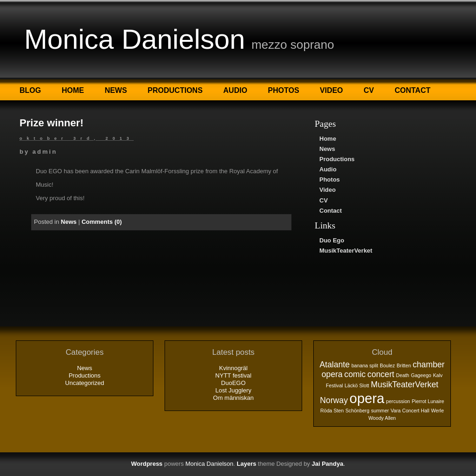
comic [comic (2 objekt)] (355, 374)
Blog (30, 90)
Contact (413, 90)
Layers (246, 464)
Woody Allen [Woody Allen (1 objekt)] (382, 418)
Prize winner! (52, 123)
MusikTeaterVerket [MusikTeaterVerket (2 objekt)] (405, 385)
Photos (283, 90)
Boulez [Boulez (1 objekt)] (387, 365)
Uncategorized (85, 383)
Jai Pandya (327, 464)
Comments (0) (102, 222)
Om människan (233, 398)
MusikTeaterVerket (346, 251)
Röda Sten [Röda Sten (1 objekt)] (332, 411)
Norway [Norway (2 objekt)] (334, 400)
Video (331, 90)
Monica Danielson (135, 39)
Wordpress (147, 464)
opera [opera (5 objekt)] (367, 398)
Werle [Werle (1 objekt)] (437, 411)
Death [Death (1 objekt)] (403, 375)
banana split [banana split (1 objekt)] (365, 365)
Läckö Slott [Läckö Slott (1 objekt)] (357, 385)
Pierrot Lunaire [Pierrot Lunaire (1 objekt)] (428, 401)
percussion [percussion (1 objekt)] (398, 401)
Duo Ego (332, 240)
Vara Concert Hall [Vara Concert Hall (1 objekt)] (410, 411)
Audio (235, 90)
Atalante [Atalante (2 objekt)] (335, 365)
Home (73, 90)
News (116, 90)
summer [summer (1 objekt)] (380, 411)
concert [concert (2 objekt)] (381, 374)
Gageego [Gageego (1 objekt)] (421, 375)
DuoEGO (234, 383)
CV (369, 90)
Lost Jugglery (233, 390)
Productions (175, 90)
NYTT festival (233, 375)
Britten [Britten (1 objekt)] (404, 365)
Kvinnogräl (233, 368)
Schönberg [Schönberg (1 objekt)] (357, 411)
